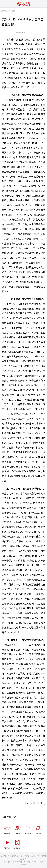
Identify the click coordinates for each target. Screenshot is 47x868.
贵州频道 (12, 11)
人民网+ (17, 829)
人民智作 (17, 844)
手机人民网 (28, 829)
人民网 (3, 11)
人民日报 (7, 829)
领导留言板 (38, 829)
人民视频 (7, 844)
